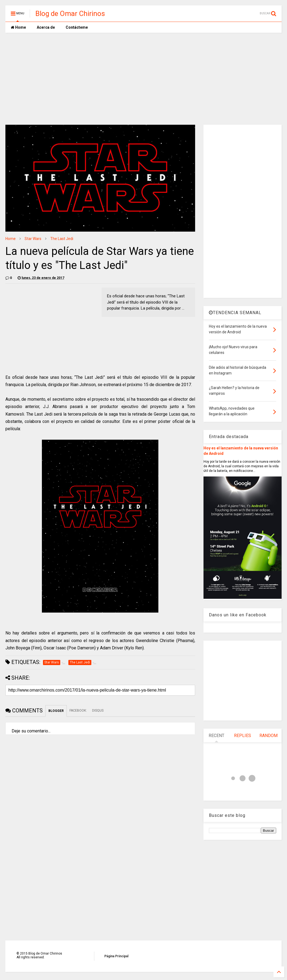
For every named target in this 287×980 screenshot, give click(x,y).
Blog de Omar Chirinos (70, 14)
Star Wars (33, 239)
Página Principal (116, 956)
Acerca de (46, 27)
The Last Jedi (62, 239)
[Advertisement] (143, 79)
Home (18, 27)
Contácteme (77, 27)
